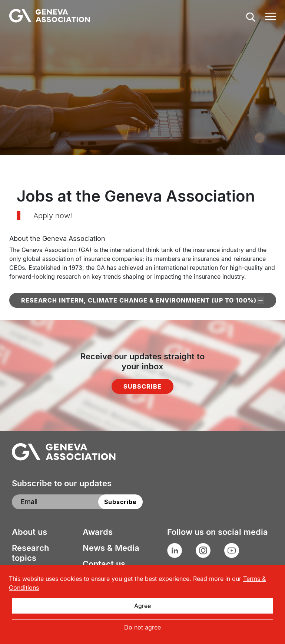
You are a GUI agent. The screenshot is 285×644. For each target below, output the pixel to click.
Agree (142, 606)
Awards (98, 532)
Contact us (104, 564)
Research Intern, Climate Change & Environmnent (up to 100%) (143, 300)
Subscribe (142, 386)
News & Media (111, 548)
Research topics (30, 553)
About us (29, 532)
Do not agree (142, 627)
